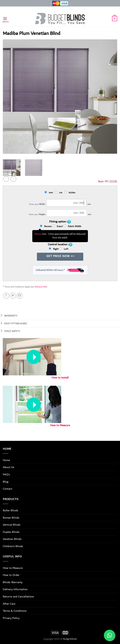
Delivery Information (15, 589)
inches (70, 193)
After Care (9, 604)
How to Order (11, 575)
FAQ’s (6, 474)
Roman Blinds (11, 518)
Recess (46, 226)
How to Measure (60, 425)
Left (64, 249)
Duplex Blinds (11, 532)
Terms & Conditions (15, 611)
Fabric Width (72, 226)
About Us (9, 467)
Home (6, 460)
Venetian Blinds (12, 539)
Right (54, 249)
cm (59, 193)
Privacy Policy (11, 618)
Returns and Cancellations (18, 597)
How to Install (60, 378)
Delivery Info (41, 287)
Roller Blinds (10, 510)
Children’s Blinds (13, 546)
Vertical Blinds (12, 525)
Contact (8, 489)
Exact (58, 226)
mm (49, 193)
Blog (6, 482)
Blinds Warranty (13, 582)
